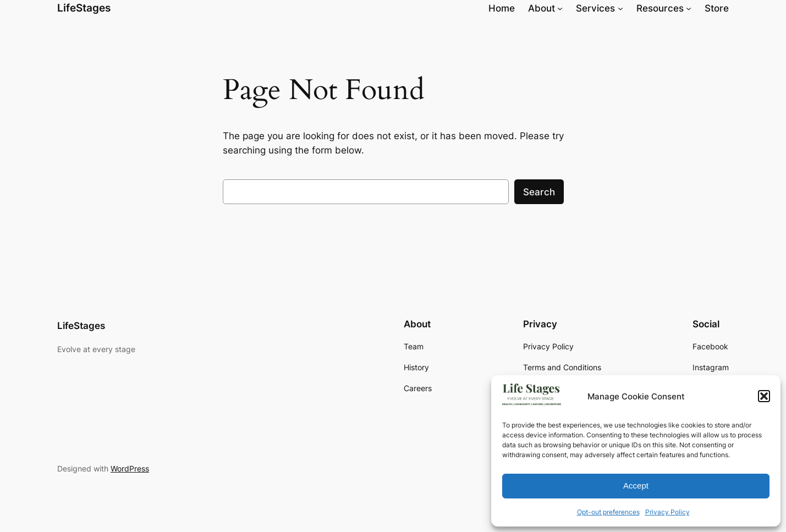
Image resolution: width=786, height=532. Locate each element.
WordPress (130, 468)
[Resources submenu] (689, 8)
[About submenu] (560, 8)
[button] (764, 396)
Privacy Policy (667, 512)
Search (539, 192)
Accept (636, 486)
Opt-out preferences (608, 512)
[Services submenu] (620, 8)
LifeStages (84, 8)
